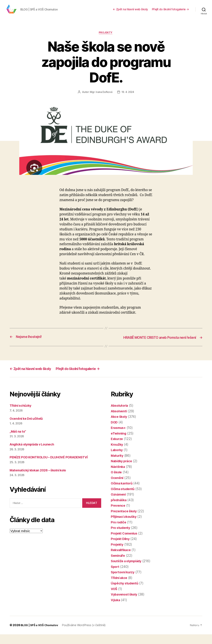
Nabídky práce (122, 471)
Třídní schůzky (21, 415)
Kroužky (117, 454)
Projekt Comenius (125, 543)
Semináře (118, 565)
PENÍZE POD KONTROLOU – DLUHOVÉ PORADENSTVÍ (52, 467)
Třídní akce (120, 588)
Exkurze (117, 449)
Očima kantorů (123, 493)
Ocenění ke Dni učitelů (27, 428)
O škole (117, 482)
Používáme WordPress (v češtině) (86, 635)
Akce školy (120, 426)
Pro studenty (121, 537)
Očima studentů (124, 499)
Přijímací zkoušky (125, 526)
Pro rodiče (119, 532)
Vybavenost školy (125, 604)
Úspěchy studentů (126, 593)
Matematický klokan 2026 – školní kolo (41, 480)
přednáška (119, 510)
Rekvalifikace (122, 560)
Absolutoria (120, 415)
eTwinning (119, 443)
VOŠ (114, 599)
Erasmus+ (119, 438)
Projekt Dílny (121, 549)
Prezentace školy (125, 521)
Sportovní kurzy (124, 582)
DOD (114, 432)
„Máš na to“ (19, 441)
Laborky (117, 460)
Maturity (118, 465)
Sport (115, 576)
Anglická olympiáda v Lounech (34, 454)
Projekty (106, 38)
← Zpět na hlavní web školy (130, 12)
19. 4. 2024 (128, 97)
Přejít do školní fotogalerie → (170, 12)
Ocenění (117, 488)
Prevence (118, 515)
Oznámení (119, 504)
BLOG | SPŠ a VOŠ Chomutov (40, 635)
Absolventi (119, 421)
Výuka (116, 610)
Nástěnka (118, 476)
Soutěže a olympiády (128, 571)
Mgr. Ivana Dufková (101, 97)
